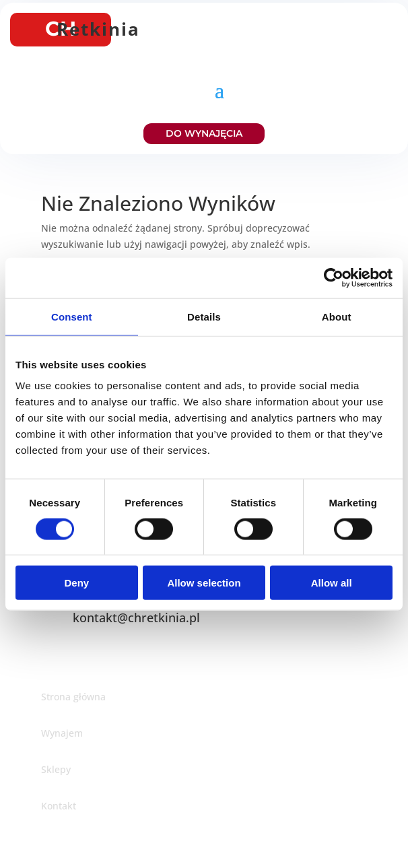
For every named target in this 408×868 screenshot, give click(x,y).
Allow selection (204, 583)
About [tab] (337, 316)
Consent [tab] (72, 316)
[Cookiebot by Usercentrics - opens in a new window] (334, 277)
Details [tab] (204, 316)
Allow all (332, 583)
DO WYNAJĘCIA (204, 133)
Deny (76, 583)
